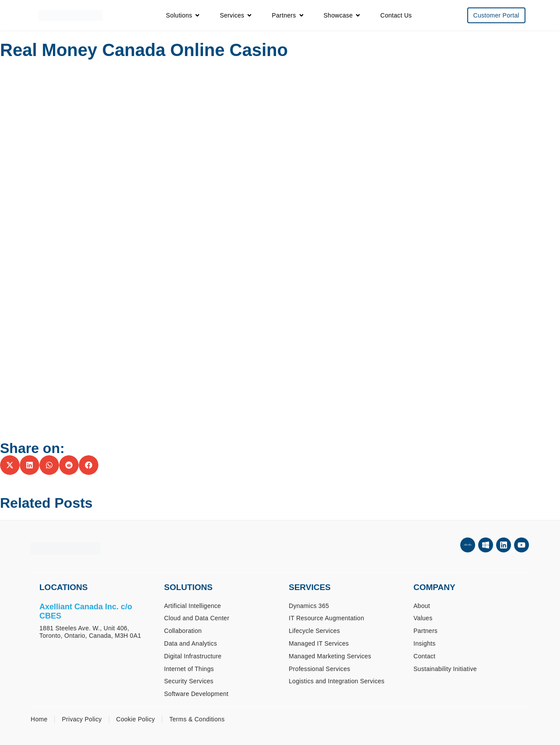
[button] (10, 465)
